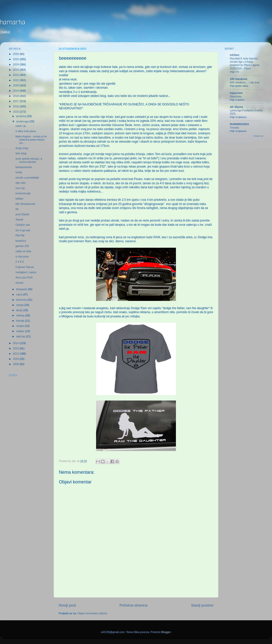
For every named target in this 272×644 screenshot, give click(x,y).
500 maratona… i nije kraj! (245, 83)
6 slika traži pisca (26, 131)
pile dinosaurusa (25, 204)
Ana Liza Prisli (24, 277)
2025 (16, 59)
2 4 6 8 (20, 262)
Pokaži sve (258, 136)
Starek (19, 219)
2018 (16, 96)
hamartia (13, 23)
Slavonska (236, 97)
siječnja (21, 336)
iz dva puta (22, 256)
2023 (16, 70)
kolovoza (22, 300)
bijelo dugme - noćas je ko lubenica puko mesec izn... (31, 140)
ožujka (20, 326)
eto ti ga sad (23, 230)
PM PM (20, 235)
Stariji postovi (202, 605)
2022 (16, 75)
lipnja (20, 310)
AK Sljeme (236, 107)
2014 (16, 343)
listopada (22, 289)
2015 (16, 112)
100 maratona (239, 79)
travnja (21, 321)
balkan (19, 199)
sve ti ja (20, 188)
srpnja (20, 305)
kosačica (21, 241)
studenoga (23, 121)
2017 (16, 101)
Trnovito (234, 128)
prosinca (22, 116)
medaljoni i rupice (26, 272)
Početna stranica (134, 605)
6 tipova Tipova (25, 267)
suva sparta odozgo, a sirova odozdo (29, 160)
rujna (20, 294)
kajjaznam (236, 93)
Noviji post (67, 605)
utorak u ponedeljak (27, 178)
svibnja (21, 315)
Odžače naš (23, 225)
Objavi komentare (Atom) (92, 613)
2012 (16, 354)
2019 (16, 91)
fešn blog (21, 153)
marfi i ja (21, 126)
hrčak (19, 172)
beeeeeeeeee (24, 167)
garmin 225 (22, 246)
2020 (16, 85)
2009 (16, 364)
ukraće (19, 283)
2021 (16, 80)
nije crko (20, 183)
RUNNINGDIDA (239, 124)
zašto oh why (23, 251)
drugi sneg (22, 148)
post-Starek (22, 214)
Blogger (166, 632)
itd (17, 209)
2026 (16, 54)
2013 (16, 348)
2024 (16, 64)
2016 (16, 106)
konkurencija (23, 193)
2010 (16, 359)
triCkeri (235, 55)
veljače (21, 331)
